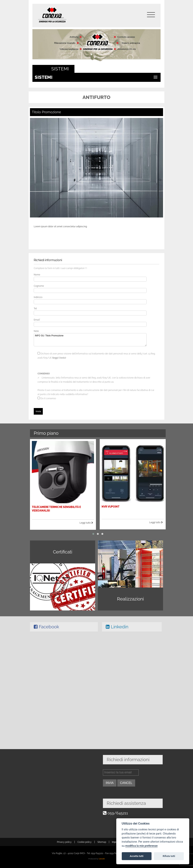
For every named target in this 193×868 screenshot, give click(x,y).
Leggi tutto (87, 521)
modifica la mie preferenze (142, 846)
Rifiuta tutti (169, 856)
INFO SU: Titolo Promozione (90, 340)
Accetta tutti (137, 856)
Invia (38, 411)
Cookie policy (85, 842)
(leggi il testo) (59, 358)
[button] (93, 532)
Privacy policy (64, 842)
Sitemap (102, 842)
